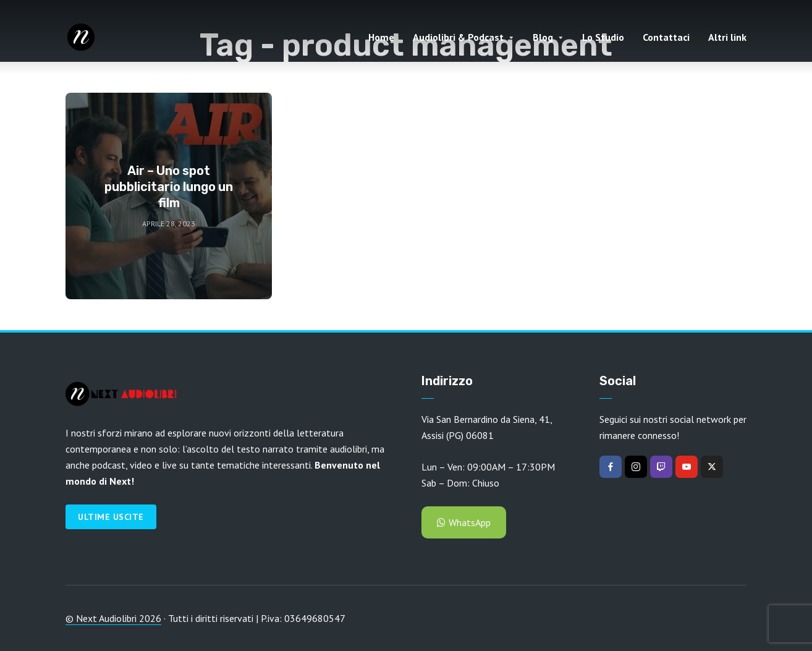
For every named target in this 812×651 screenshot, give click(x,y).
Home (381, 37)
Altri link (727, 37)
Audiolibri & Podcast (458, 37)
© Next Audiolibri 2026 (113, 618)
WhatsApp (464, 522)
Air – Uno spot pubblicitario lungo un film (169, 187)
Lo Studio (603, 37)
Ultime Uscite (111, 517)
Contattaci (666, 37)
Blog (543, 37)
